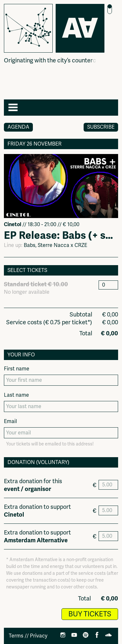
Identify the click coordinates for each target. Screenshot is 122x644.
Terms (16, 636)
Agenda (18, 127)
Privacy (39, 636)
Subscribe (101, 127)
